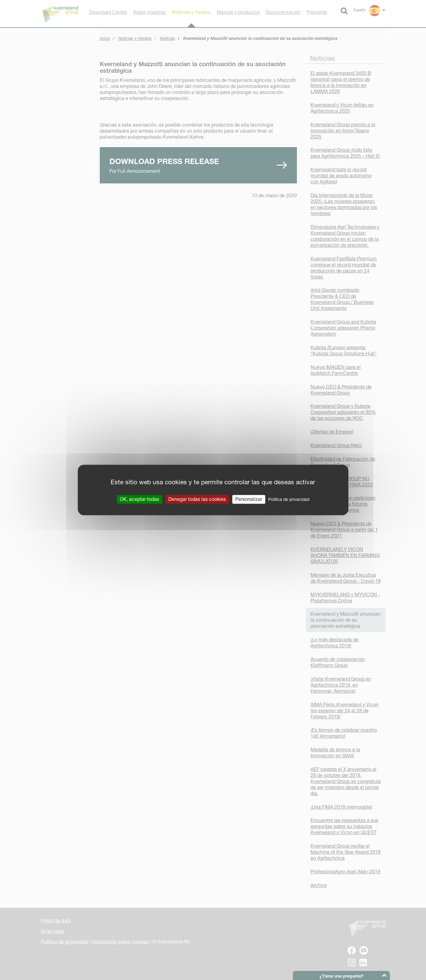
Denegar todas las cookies (197, 499)
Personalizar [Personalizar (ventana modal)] (249, 499)
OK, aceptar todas (139, 499)
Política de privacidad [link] (289, 499)
